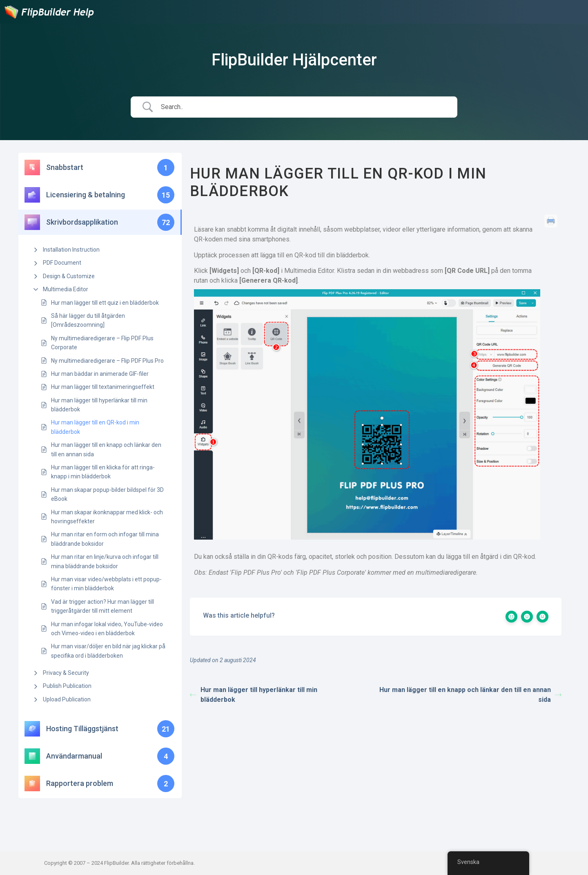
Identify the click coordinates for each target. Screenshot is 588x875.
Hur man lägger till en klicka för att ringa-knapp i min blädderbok (103, 472)
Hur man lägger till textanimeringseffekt (103, 387)
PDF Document (62, 263)
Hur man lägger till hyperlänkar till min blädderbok (99, 405)
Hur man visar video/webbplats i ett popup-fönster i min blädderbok (106, 584)
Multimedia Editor (66, 289)
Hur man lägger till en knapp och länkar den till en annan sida (106, 449)
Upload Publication (67, 699)
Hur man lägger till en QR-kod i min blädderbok (95, 427)
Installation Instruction (71, 250)
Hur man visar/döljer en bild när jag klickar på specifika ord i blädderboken (108, 651)
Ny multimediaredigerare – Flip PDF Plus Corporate (102, 343)
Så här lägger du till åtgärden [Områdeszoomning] (88, 320)
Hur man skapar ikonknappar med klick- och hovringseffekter (107, 517)
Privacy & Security (66, 673)
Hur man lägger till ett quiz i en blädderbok (105, 303)
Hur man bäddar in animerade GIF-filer (100, 374)
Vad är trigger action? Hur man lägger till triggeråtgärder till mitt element (102, 606)
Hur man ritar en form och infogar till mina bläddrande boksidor (105, 539)
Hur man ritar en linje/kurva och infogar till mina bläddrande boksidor (105, 561)
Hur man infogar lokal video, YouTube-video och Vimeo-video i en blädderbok (107, 629)
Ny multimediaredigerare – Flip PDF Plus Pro (107, 361)
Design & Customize (69, 276)
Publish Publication (67, 686)
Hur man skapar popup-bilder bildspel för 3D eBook (107, 494)
